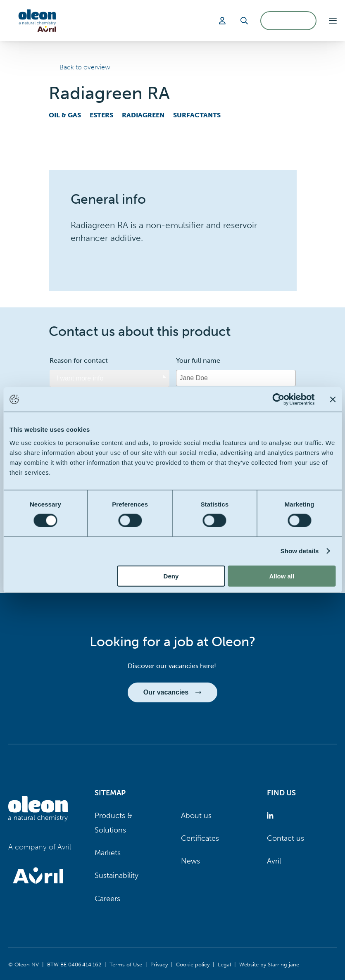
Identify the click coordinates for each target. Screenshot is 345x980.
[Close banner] (333, 400)
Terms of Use (126, 964)
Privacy (159, 964)
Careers (107, 899)
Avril (274, 861)
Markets (108, 853)
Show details (300, 551)
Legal (224, 964)
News (190, 861)
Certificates (200, 838)
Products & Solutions (113, 823)
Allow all (282, 576)
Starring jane (283, 964)
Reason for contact (79, 360)
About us (196, 816)
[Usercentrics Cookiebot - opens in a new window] (278, 400)
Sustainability (117, 875)
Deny (171, 576)
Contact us (286, 838)
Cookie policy (193, 964)
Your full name (198, 360)
